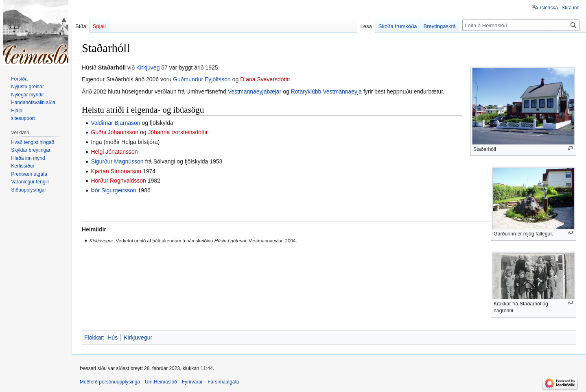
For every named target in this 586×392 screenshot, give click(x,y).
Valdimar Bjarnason (115, 123)
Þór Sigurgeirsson (113, 190)
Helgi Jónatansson (114, 152)
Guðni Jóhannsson (115, 132)
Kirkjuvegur (138, 338)
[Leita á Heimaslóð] (521, 25)
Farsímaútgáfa (223, 382)
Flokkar (94, 338)
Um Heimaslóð (161, 382)
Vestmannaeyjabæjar (255, 91)
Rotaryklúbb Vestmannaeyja (326, 91)
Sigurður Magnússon (117, 161)
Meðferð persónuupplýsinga (110, 382)
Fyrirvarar (192, 382)
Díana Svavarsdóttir (265, 79)
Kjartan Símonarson (116, 171)
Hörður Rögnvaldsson (118, 181)
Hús (113, 338)
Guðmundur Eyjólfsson (202, 79)
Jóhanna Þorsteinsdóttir (178, 132)
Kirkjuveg (148, 68)
